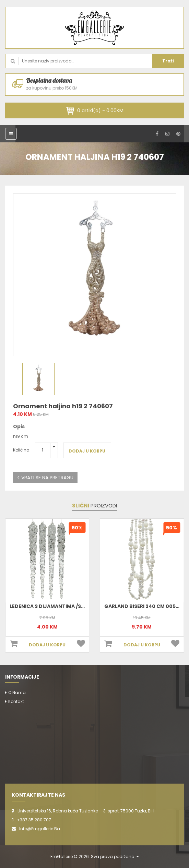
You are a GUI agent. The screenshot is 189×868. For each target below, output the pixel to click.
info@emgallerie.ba (40, 829)
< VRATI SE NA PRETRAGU (45, 478)
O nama (17, 693)
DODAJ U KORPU (87, 451)
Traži (168, 61)
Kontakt (16, 701)
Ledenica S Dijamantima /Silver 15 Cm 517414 (68, 606)
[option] (95, 275)
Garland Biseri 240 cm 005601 (144, 606)
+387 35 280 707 (34, 820)
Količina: (22, 450)
